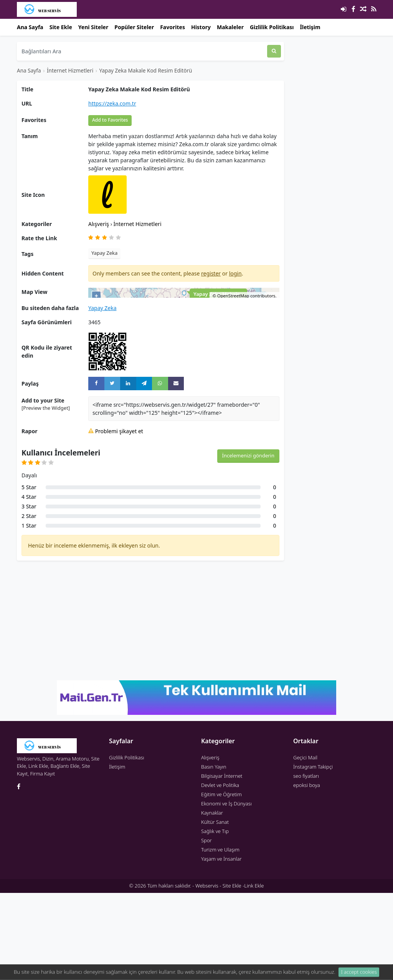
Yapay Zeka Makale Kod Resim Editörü (145, 70)
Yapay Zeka (104, 253)
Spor (206, 927)
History (201, 27)
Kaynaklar (212, 900)
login (235, 273)
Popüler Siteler (134, 27)
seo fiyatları (306, 863)
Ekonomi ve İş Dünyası (226, 891)
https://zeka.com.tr (112, 103)
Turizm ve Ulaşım (220, 937)
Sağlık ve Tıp (215, 918)
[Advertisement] (150, 708)
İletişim (310, 27)
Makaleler (230, 27)
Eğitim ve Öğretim (221, 881)
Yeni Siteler (93, 27)
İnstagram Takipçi (313, 854)
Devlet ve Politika (220, 872)
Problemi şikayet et (116, 518)
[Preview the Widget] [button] (46, 495)
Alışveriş (99, 224)
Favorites (173, 27)
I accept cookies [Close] (359, 974)
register (211, 273)
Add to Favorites (110, 120)
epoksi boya (307, 872)
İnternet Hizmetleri (70, 70)
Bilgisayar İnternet (222, 863)
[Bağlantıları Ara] (142, 51)
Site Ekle (61, 27)
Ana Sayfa (30, 27)
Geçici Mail (305, 845)
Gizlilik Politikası (272, 27)
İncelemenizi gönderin (248, 543)
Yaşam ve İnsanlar (221, 946)
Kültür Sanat (215, 909)
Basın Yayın (214, 854)
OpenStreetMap (233, 383)
